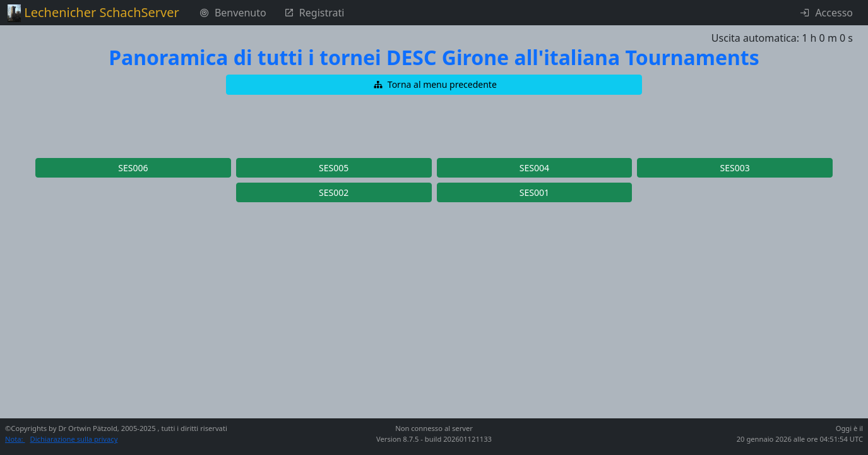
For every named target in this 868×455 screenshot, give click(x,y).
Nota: (15, 439)
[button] (434, 85)
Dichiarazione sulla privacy (74, 439)
